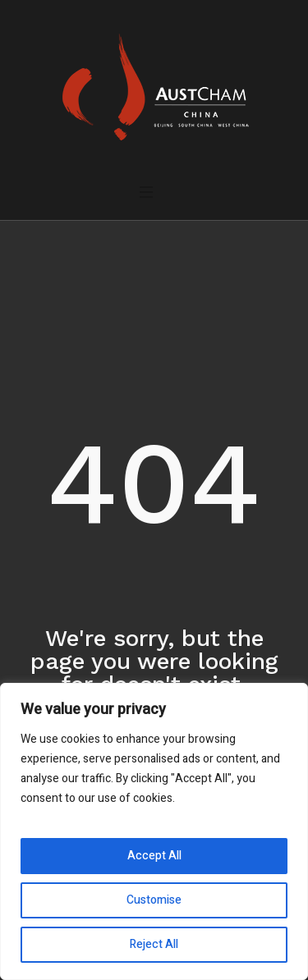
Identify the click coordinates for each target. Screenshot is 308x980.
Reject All (154, 944)
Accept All (154, 856)
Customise (154, 900)
